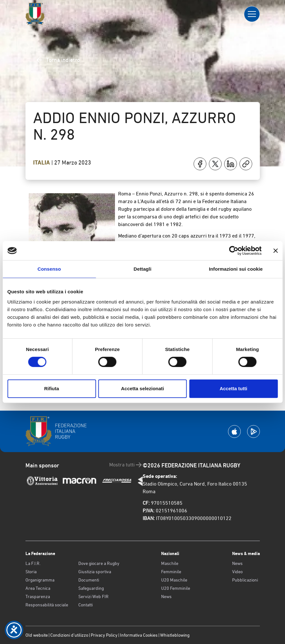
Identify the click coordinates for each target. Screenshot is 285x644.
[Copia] (246, 164)
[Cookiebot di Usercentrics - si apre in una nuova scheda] (234, 251)
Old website (37, 635)
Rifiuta (52, 388)
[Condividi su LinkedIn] (231, 164)
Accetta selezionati (142, 388)
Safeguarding (91, 588)
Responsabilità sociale (47, 605)
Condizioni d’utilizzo (69, 635)
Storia (31, 572)
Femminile (171, 572)
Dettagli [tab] (143, 269)
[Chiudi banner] (275, 251)
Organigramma (40, 580)
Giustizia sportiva (95, 572)
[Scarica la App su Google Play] (253, 432)
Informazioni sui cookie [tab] (236, 269)
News (166, 596)
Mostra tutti (126, 465)
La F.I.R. (33, 563)
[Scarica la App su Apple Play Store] (234, 432)
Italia (42, 163)
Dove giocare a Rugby (99, 563)
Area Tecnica (38, 588)
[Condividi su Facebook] (200, 164)
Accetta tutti (234, 388)
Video (237, 572)
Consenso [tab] (49, 269)
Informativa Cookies (139, 635)
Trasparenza (38, 596)
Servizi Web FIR (93, 596)
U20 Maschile (174, 580)
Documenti (89, 580)
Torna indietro (58, 60)
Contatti (85, 605)
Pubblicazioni (245, 580)
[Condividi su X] (215, 164)
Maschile (170, 563)
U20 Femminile (176, 588)
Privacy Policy (104, 635)
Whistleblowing (175, 635)
